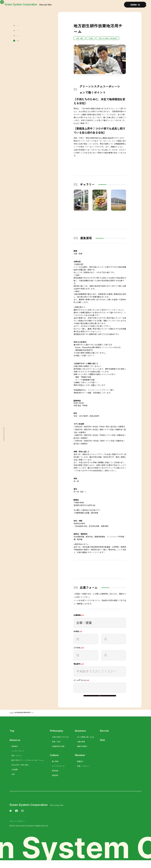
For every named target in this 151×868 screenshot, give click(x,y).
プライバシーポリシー (17, 829)
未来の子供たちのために (61, 744)
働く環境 (55, 769)
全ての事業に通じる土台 (86, 744)
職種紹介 (80, 769)
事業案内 (15, 754)
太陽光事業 (81, 749)
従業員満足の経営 (58, 754)
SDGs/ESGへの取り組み (20, 772)
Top (12, 738)
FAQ (102, 747)
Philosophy (57, 738)
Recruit (104, 738)
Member (80, 763)
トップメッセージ (18, 758)
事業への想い (57, 749)
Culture (55, 763)
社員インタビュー (83, 773)
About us (15, 747)
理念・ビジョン (17, 763)
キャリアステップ (58, 773)
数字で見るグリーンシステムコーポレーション (28, 768)
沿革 (13, 782)
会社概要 (15, 777)
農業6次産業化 (82, 754)
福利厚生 (55, 783)
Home (11, 720)
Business (81, 738)
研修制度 (55, 778)
